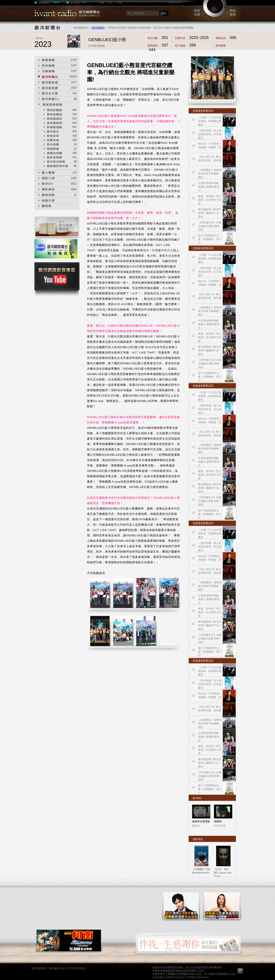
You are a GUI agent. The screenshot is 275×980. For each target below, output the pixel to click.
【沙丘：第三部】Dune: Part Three (223, 873)
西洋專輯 (45, 66)
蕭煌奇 (196, 826)
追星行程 (45, 201)
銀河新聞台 (98, 28)
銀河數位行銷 (57, 968)
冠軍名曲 (51, 140)
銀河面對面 (47, 82)
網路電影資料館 (55, 165)
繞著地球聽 (52, 153)
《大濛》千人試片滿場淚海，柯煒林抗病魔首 (210, 121)
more (229, 798)
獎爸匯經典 (52, 122)
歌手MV (44, 184)
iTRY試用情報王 (77, 968)
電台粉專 (57, 251)
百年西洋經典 (55, 161)
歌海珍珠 (51, 135)
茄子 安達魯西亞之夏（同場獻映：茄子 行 (210, 239)
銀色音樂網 (54, 157)
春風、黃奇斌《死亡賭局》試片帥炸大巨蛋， (210, 200)
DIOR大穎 (220, 826)
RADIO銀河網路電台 (60, 13)
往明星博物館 (97, 46)
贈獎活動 (45, 195)
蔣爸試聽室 (52, 110)
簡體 (102, 3)
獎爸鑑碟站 (52, 118)
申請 (119, 3)
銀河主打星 (47, 93)
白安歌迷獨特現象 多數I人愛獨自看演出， (209, 187)
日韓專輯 (45, 71)
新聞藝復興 (52, 127)
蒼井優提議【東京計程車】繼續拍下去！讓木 (210, 213)
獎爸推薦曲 (52, 114)
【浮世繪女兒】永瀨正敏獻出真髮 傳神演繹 (210, 226)
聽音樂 (43, 206)
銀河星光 (51, 131)
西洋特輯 (51, 144)
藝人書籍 (45, 173)
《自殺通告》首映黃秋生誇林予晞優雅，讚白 (210, 174)
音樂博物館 (57, 228)
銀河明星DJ (47, 99)
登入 (111, 3)
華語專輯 (45, 60)
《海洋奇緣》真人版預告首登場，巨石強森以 (210, 134)
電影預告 (45, 189)
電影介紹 (45, 178)
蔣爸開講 (51, 148)
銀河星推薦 (47, 88)
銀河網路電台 (39, 968)
